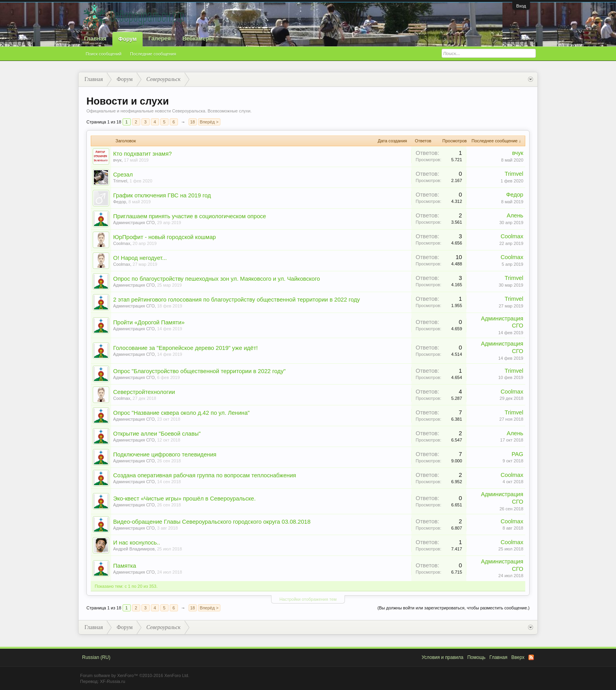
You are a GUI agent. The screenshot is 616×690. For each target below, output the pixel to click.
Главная (95, 39)
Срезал (123, 175)
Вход (521, 6)
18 (192, 122)
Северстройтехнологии (144, 392)
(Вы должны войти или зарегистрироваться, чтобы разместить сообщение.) (454, 608)
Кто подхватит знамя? (142, 154)
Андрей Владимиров (134, 549)
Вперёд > (209, 122)
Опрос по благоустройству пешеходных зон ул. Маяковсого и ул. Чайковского (216, 279)
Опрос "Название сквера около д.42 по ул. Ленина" (181, 413)
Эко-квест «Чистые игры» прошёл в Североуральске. (184, 499)
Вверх (518, 657)
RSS (531, 657)
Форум (127, 39)
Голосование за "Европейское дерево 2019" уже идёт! (185, 348)
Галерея (160, 39)
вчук (117, 160)
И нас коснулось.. (137, 543)
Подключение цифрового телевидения (165, 454)
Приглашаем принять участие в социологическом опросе (190, 216)
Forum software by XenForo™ (135, 675)
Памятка (125, 566)
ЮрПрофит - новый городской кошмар (165, 237)
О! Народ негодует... (140, 258)
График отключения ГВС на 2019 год (162, 195)
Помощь (476, 657)
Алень (515, 215)
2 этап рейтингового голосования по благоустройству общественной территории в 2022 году (236, 300)
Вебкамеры (198, 39)
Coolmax (122, 243)
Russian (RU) (96, 657)
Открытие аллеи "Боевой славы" (157, 434)
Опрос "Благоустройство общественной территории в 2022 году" (199, 371)
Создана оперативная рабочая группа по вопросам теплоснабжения (205, 475)
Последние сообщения (153, 54)
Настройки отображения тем (308, 599)
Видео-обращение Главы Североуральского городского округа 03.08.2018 (212, 522)
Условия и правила (442, 657)
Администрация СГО (134, 223)
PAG (517, 454)
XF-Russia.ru (112, 681)
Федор (120, 202)
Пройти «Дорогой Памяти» (149, 322)
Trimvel (120, 181)
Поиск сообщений (104, 54)
